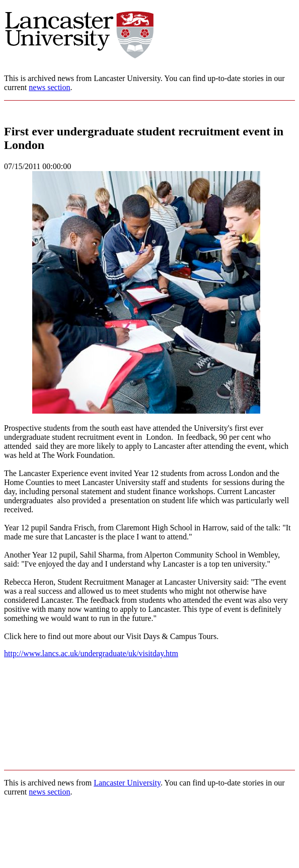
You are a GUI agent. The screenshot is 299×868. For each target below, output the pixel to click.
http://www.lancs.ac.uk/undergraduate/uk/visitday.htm (91, 653)
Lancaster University (127, 783)
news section (49, 87)
